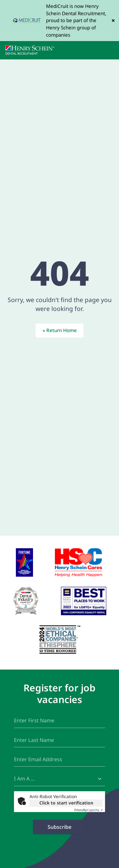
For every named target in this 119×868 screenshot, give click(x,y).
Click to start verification (66, 803)
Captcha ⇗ (89, 810)
